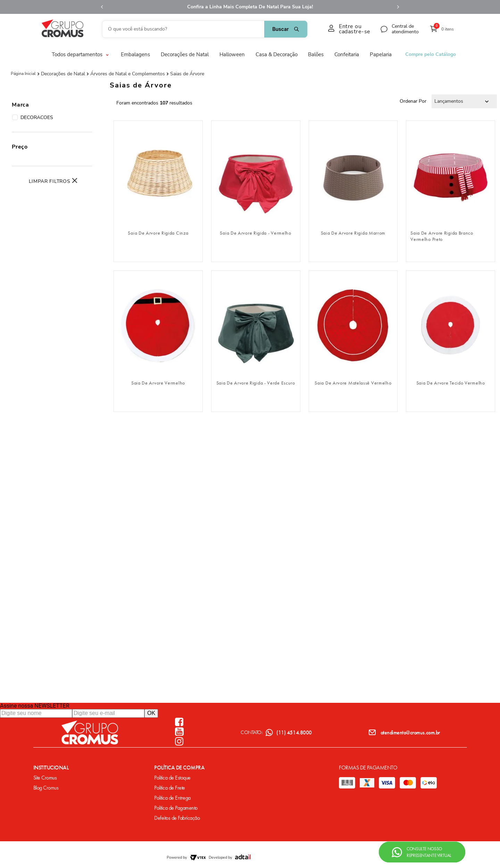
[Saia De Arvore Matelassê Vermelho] (353, 341)
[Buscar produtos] (286, 29)
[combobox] (205, 29)
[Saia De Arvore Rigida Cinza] (158, 191)
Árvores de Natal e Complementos (128, 74)
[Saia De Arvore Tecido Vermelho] (451, 341)
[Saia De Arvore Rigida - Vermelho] (256, 191)
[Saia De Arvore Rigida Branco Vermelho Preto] (451, 191)
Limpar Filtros (50, 181)
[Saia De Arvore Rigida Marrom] (353, 191)
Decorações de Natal (63, 74)
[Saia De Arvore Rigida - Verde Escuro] (256, 341)
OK (151, 713)
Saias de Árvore (187, 74)
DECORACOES (33, 118)
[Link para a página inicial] (23, 74)
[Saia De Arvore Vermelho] (158, 341)
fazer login (158, 215)
